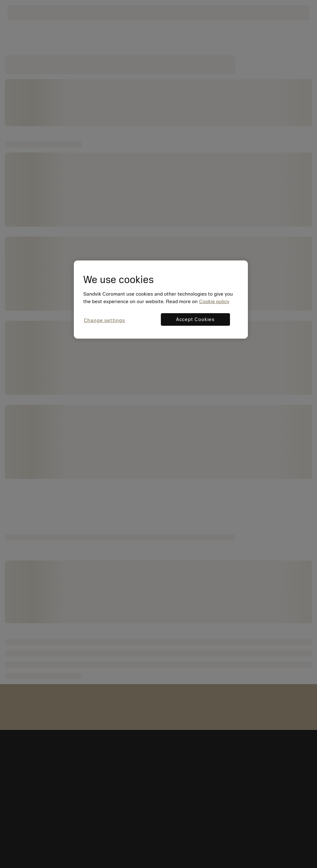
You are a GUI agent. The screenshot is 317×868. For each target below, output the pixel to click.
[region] (161, 300)
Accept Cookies (195, 319)
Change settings (104, 320)
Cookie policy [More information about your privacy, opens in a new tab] (214, 302)
